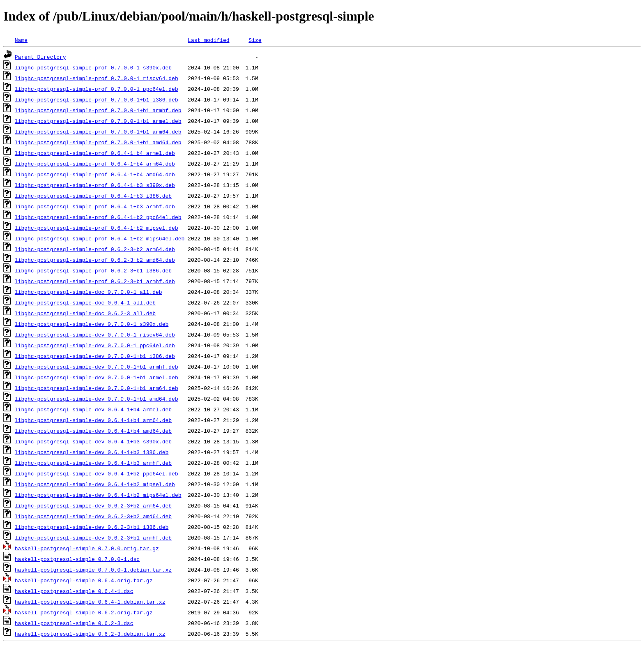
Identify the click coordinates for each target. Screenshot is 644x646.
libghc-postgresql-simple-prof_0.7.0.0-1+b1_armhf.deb (98, 110)
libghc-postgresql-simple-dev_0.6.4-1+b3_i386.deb (92, 452)
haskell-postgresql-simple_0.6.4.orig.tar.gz (84, 580)
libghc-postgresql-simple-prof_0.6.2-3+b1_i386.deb (93, 270)
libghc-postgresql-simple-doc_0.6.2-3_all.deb (85, 313)
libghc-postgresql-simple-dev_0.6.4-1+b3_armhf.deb (93, 463)
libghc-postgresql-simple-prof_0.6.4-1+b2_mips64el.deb (100, 238)
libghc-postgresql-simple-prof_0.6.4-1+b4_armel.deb (95, 153)
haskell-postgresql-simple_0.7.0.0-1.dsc (77, 559)
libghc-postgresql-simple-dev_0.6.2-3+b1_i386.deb (92, 527)
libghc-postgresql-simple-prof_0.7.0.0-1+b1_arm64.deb (98, 132)
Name (21, 40)
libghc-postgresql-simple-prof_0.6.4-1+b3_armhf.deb (95, 206)
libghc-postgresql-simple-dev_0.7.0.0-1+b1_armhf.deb (97, 367)
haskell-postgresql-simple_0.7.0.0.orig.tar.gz (87, 548)
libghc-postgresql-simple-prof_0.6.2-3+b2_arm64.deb (95, 249)
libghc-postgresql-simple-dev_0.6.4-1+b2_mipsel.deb (95, 484)
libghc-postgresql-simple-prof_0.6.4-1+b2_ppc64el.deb (98, 217)
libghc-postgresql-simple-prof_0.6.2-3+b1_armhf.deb (95, 281)
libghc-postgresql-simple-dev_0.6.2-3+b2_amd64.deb (93, 516)
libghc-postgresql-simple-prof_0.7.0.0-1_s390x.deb (93, 67)
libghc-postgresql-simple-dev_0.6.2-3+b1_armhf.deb (93, 538)
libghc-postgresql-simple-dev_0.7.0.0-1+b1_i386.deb (95, 356)
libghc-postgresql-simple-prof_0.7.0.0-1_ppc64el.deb (97, 89)
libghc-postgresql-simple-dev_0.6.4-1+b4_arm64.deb (93, 420)
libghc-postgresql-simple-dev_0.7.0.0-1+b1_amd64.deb (97, 399)
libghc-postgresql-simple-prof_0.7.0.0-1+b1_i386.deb (97, 99)
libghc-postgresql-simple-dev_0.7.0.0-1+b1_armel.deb (97, 377)
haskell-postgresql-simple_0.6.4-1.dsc (74, 591)
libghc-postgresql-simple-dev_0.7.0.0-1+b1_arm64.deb (97, 388)
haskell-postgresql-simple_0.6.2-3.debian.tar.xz (90, 634)
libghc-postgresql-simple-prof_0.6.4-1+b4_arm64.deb (95, 164)
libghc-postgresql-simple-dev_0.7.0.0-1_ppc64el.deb (95, 345)
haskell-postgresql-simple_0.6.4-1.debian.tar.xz (90, 602)
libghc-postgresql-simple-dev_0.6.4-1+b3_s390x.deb (93, 441)
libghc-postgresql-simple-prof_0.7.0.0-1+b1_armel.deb (98, 121)
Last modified (208, 40)
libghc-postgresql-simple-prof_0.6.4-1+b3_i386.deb (93, 196)
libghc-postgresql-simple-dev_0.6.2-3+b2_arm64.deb (93, 505)
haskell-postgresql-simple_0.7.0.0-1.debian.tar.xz (93, 570)
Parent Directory (40, 57)
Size (255, 40)
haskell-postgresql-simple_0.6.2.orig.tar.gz (84, 612)
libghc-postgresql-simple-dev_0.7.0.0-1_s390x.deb (92, 324)
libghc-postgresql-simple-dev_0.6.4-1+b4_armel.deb (93, 409)
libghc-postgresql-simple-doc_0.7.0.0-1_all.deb (89, 292)
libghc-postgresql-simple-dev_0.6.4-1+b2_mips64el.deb (98, 495)
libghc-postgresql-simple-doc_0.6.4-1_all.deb (85, 302)
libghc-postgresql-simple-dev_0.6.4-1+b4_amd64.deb (93, 431)
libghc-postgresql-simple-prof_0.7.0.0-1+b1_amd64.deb (98, 142)
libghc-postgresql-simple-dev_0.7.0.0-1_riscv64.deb (95, 335)
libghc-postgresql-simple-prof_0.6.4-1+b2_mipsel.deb (97, 228)
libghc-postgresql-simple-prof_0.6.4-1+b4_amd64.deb (95, 174)
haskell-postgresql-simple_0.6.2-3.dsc (74, 623)
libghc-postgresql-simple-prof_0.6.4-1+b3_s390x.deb (95, 185)
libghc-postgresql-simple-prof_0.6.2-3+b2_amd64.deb (95, 260)
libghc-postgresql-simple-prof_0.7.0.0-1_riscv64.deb (97, 78)
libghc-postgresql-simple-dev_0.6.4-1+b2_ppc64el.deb (97, 473)
